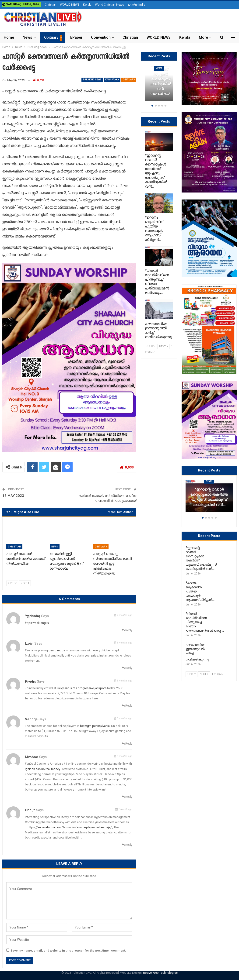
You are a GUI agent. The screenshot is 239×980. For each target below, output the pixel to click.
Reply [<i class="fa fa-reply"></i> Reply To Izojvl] (127, 668)
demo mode (57, 650)
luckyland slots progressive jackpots (82, 688)
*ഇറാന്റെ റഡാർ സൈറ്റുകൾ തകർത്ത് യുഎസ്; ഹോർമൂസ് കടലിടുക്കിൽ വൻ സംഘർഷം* (160, 74)
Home (9, 37)
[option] (209, 498)
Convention (101, 37)
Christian (51, 5)
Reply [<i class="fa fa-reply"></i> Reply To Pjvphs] (127, 706)
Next (25, 583)
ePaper (76, 37)
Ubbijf (30, 810)
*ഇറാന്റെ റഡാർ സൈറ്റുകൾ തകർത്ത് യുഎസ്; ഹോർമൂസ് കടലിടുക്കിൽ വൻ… (209, 497)
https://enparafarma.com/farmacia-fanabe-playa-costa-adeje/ (70, 827)
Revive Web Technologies (160, 973)
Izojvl (29, 643)
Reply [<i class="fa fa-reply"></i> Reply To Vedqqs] (127, 744)
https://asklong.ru (37, 623)
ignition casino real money (43, 769)
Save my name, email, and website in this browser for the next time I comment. (68, 951)
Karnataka (112, 80)
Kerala (87, 5)
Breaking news (92, 80)
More (203, 37)
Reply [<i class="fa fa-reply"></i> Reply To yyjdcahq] (127, 630)
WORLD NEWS (70, 5)
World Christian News (109, 5)
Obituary (51, 37)
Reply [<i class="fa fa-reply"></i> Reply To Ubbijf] (127, 845)
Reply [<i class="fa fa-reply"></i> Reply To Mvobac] (127, 797)
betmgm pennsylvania (95, 726)
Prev (12, 583)
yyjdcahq (33, 616)
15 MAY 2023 (13, 496)
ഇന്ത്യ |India (136, 5)
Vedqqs (31, 719)
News (27, 37)
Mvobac (32, 757)
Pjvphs (30, 681)
